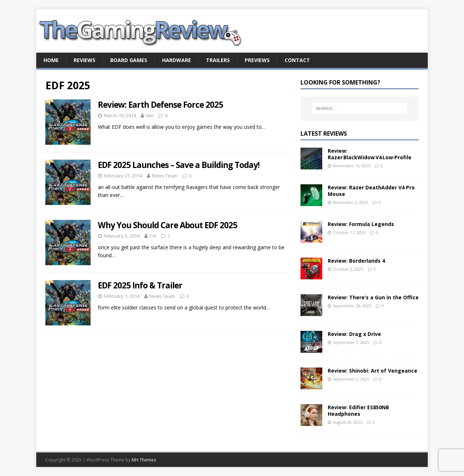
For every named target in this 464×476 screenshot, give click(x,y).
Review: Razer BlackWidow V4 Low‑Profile (370, 154)
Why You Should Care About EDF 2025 (167, 225)
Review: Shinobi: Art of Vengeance (372, 371)
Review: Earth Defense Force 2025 (160, 105)
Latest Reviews (324, 134)
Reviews (84, 60)
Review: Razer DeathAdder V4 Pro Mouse (371, 191)
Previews (257, 60)
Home (51, 60)
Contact (297, 60)
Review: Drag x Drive (354, 334)
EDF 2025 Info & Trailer (140, 285)
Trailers (218, 60)
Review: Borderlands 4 (356, 261)
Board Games (129, 60)
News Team (165, 176)
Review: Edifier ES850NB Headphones (358, 411)
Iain (150, 115)
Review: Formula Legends (361, 224)
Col (153, 236)
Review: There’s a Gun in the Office (373, 297)
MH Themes (144, 460)
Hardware (177, 60)
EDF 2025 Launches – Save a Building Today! (179, 165)
